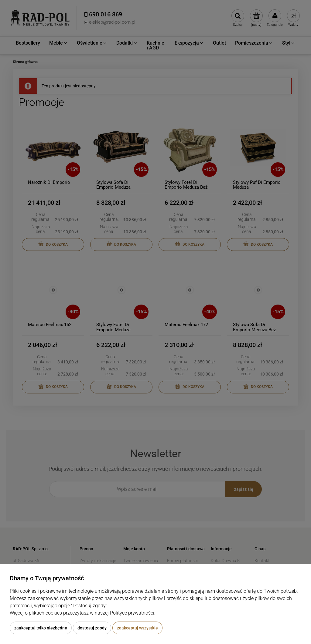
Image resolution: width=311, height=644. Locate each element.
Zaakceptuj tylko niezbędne (41, 628)
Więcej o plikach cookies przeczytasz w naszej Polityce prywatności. (83, 613)
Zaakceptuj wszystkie (137, 628)
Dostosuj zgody (92, 628)
